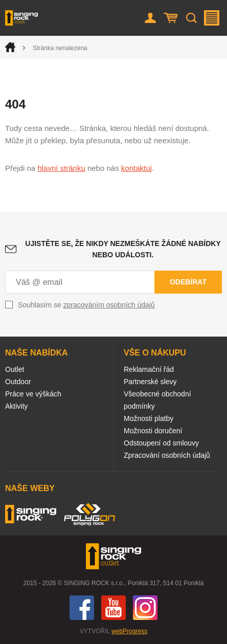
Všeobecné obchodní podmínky (157, 400)
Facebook (82, 608)
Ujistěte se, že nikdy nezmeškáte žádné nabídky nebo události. (123, 249)
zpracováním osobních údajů (109, 305)
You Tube (113, 608)
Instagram (145, 608)
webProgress (129, 631)
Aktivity (16, 406)
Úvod (10, 47)
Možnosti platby (149, 418)
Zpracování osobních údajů (167, 455)
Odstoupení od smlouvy (161, 443)
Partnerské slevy (150, 382)
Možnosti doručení (153, 431)
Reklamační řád (149, 369)
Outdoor (18, 382)
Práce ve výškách (33, 394)
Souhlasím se (86, 305)
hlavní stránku (61, 168)
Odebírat (188, 282)
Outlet (15, 369)
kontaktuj (137, 168)
